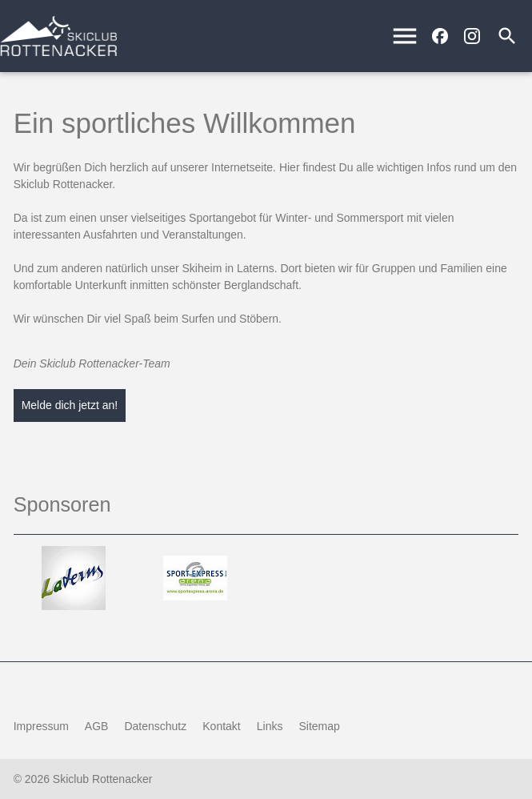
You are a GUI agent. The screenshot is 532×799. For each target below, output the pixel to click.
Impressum (41, 726)
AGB (97, 726)
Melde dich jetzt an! (70, 405)
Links (270, 726)
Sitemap (319, 726)
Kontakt (221, 726)
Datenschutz (155, 726)
